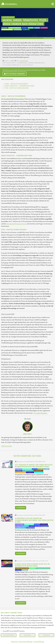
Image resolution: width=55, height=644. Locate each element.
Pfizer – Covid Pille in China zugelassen (16, 88)
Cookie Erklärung (38, 641)
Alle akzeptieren (9, 635)
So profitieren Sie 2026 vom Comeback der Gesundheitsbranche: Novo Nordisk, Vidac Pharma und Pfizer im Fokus (34, 520)
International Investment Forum (16, 224)
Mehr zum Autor (7, 446)
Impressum (15, 641)
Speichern (28, 635)
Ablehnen (46, 635)
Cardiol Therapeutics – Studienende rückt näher (19, 86)
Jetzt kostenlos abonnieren (15, 74)
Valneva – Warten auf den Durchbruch (16, 84)
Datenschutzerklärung (25, 641)
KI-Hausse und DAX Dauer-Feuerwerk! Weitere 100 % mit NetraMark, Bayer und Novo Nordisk (32, 565)
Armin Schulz (24, 61)
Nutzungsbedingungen (40, 413)
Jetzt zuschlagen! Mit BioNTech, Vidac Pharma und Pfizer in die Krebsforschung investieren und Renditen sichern (34, 466)
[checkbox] (2, 631)
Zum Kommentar (21, 508)
